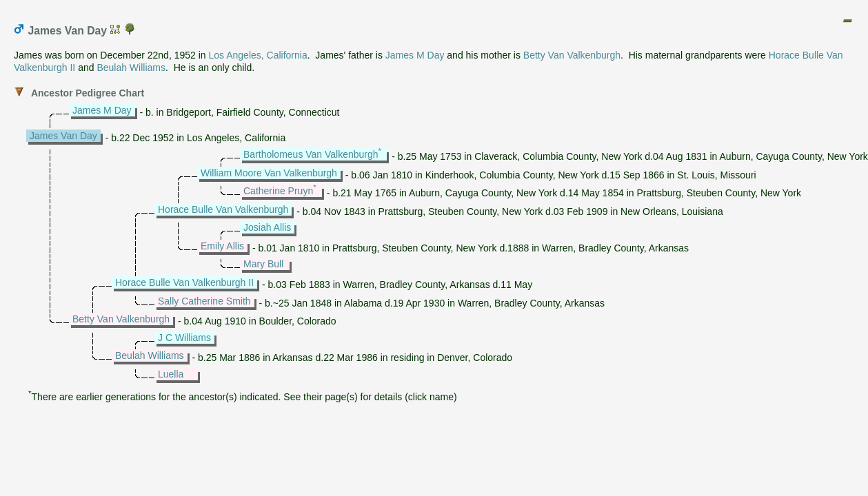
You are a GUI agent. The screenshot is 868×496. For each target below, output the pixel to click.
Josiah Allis (267, 227)
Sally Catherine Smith (204, 301)
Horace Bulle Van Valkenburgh (223, 209)
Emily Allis (222, 246)
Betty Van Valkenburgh (572, 55)
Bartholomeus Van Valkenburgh (311, 154)
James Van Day (63, 136)
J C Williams (184, 338)
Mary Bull (263, 264)
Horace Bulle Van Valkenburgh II (184, 282)
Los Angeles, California (258, 55)
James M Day (415, 55)
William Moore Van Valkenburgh (269, 173)
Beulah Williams (131, 68)
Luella (171, 374)
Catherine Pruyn (278, 191)
